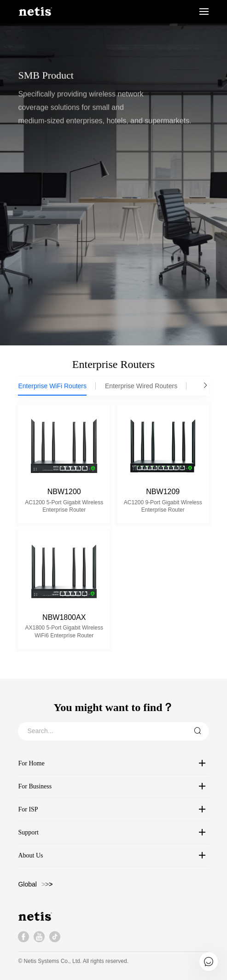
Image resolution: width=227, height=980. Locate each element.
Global (27, 884)
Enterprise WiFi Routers (52, 386)
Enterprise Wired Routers (141, 386)
